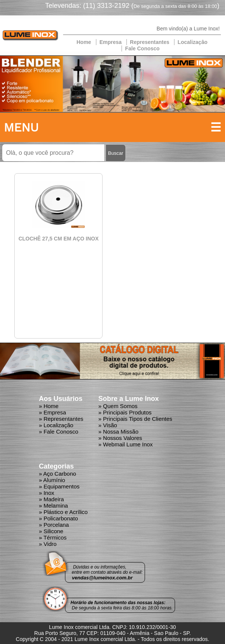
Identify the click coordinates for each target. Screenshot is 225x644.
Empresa (111, 42)
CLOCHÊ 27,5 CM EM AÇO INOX (58, 239)
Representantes (150, 42)
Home (84, 42)
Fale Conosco (142, 48)
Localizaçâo (193, 42)
